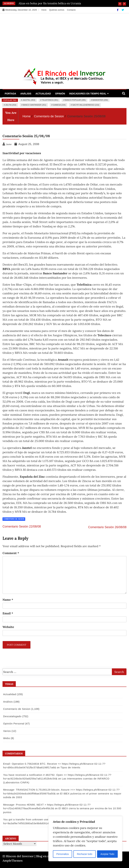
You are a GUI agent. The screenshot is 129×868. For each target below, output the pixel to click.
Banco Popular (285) (75, 100)
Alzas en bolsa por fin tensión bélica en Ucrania (50, 3)
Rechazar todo (85, 854)
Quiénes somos (57, 10)
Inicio (44, 10)
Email (8, 613)
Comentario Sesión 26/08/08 (107, 527)
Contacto (71, 10)
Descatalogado (12, 716)
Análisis (26, 94)
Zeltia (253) (11, 105)
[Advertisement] (64, 39)
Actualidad (43, 94)
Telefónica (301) (50, 100)
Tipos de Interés (70, 767)
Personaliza (63, 854)
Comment (11, 553)
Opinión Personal (14, 724)
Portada (10, 94)
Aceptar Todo (107, 854)
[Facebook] (118, 10)
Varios (7, 731)
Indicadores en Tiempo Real (88, 94)
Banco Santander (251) (35, 105)
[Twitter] (123, 10)
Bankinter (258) (100, 100)
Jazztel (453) (29, 100)
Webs (6, 738)
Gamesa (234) (59, 105)
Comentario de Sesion (14, 519)
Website (8, 627)
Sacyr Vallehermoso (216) (86, 105)
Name (8, 600)
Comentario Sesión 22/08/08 (22, 526)
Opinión (60, 94)
